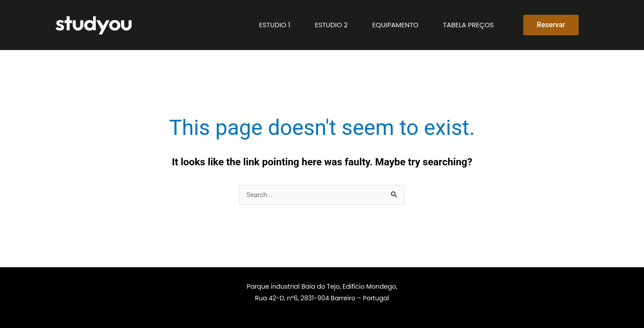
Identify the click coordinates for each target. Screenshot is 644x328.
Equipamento (395, 25)
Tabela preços (468, 25)
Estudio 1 (275, 25)
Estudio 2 (331, 25)
